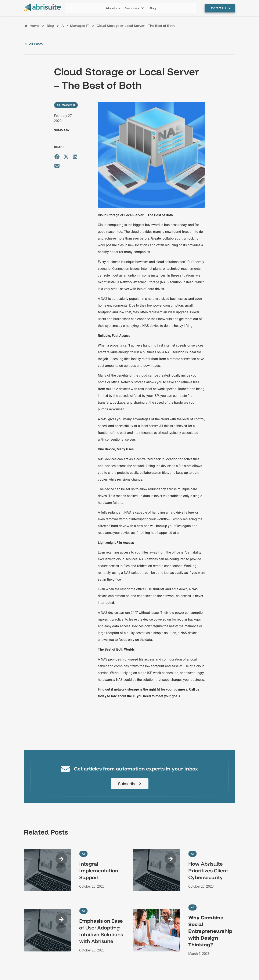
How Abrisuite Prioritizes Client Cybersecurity (208, 870)
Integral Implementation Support (99, 870)
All (63, 26)
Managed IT (80, 26)
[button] (134, 8)
